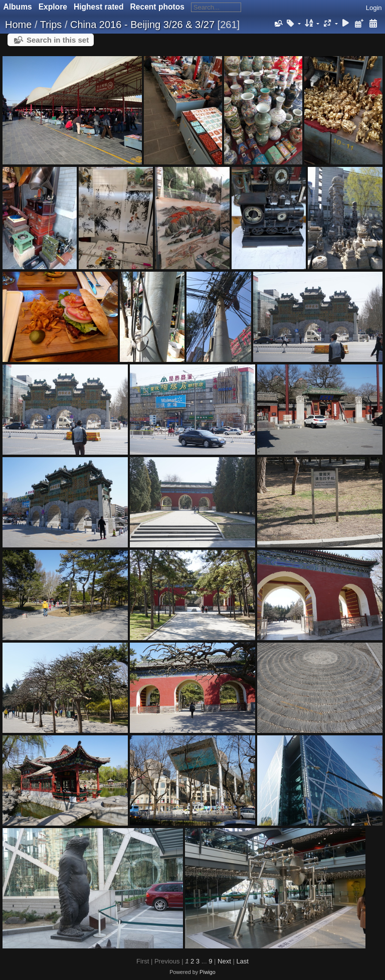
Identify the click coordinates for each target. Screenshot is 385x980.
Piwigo (208, 972)
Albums (18, 7)
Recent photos (157, 7)
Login (374, 8)
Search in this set (58, 40)
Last (242, 961)
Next (224, 961)
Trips (51, 25)
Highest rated (99, 7)
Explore (53, 7)
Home (18, 25)
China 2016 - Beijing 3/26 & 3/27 (142, 25)
